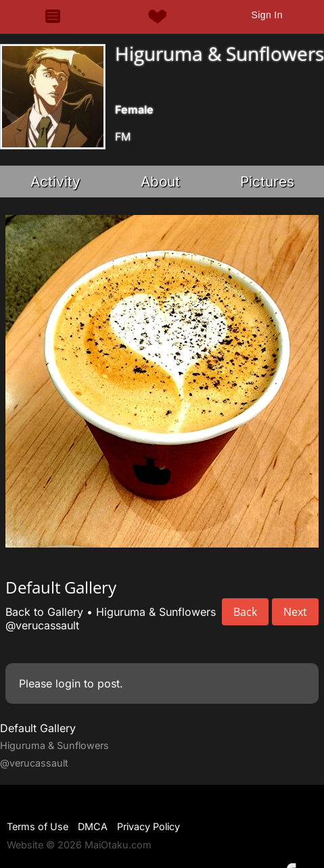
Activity (55, 182)
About (160, 182)
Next (295, 612)
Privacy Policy (148, 826)
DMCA (93, 826)
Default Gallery (38, 728)
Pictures (267, 182)
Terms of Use (38, 826)
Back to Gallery (44, 612)
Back (245, 612)
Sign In (267, 15)
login (68, 683)
